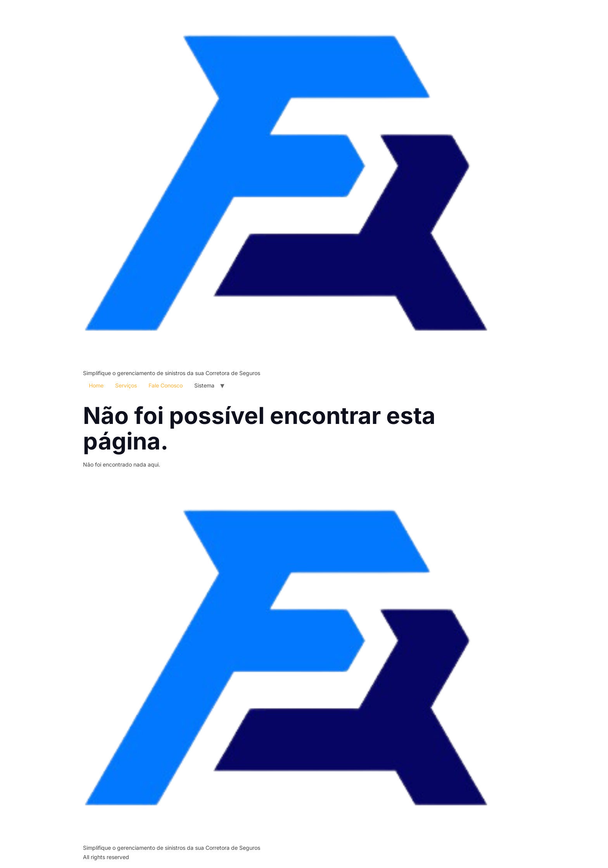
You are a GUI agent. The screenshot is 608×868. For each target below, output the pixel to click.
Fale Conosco (166, 385)
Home (96, 385)
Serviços (126, 385)
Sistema (204, 385)
